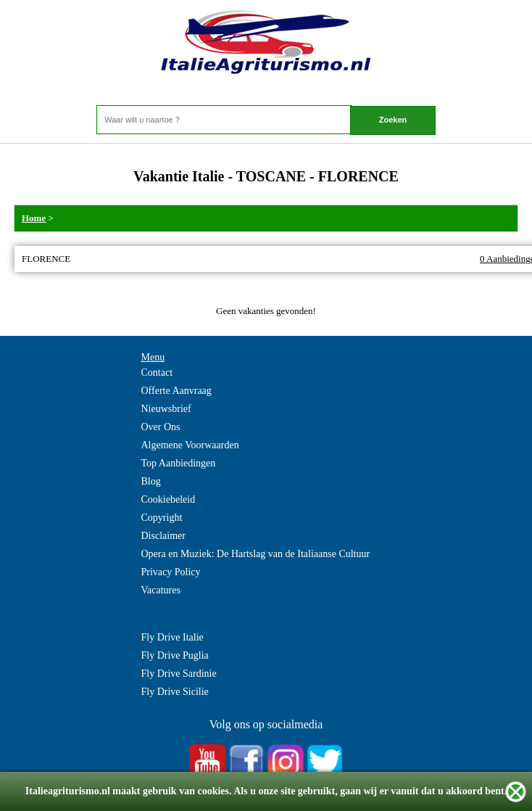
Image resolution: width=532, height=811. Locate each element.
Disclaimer (163, 536)
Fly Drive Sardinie (179, 674)
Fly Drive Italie (173, 637)
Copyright (162, 518)
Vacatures (161, 590)
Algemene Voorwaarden (190, 445)
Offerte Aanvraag (176, 391)
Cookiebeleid (169, 499)
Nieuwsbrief (166, 409)
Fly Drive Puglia (175, 655)
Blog (151, 481)
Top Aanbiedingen (179, 463)
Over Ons (161, 427)
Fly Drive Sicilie (175, 692)
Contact (157, 372)
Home (34, 218)
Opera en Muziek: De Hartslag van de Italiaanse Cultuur (256, 554)
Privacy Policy (171, 572)
